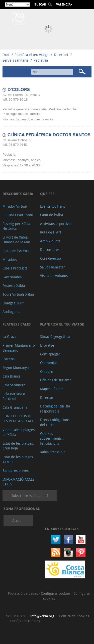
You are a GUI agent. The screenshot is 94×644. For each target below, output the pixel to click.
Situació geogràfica (55, 336)
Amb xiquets (50, 241)
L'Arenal (9, 359)
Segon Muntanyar (16, 368)
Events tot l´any (53, 206)
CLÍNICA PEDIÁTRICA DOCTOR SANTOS (49, 135)
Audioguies (11, 312)
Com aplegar (50, 354)
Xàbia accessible (53, 452)
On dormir (49, 371)
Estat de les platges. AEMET (18, 459)
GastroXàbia (12, 277)
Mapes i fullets (52, 389)
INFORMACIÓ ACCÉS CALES (18, 482)
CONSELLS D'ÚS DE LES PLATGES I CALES (19, 418)
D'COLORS (19, 90)
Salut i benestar (53, 267)
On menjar (49, 363)
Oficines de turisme (56, 380)
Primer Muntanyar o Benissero (19, 348)
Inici (6, 55)
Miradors (10, 260)
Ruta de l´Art (51, 232)
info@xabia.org (42, 616)
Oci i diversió (51, 258)
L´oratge (47, 345)
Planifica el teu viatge (32, 55)
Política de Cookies (74, 616)
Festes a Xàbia (14, 285)
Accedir (18, 520)
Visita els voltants (54, 276)
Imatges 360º (13, 303)
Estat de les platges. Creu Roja (18, 446)
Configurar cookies (56, 593)
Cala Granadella (15, 407)
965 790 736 (16, 616)
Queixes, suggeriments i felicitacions (52, 438)
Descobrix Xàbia (18, 194)
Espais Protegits (15, 268)
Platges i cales (17, 324)
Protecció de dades (23, 593)
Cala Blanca (11, 376)
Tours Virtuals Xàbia (18, 294)
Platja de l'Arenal (16, 251)
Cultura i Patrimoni (18, 215)
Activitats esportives (56, 224)
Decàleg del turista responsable (55, 409)
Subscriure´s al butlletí (30, 496)
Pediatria (41, 60)
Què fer (47, 194)
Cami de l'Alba (52, 215)
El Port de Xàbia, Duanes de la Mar (16, 240)
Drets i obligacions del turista (55, 422)
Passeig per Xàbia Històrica (16, 226)
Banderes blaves (16, 470)
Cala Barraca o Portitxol (14, 396)
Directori (62, 55)
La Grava (9, 336)
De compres (50, 249)
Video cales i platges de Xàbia (19, 432)
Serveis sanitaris (15, 60)
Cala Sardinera (14, 385)
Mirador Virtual (15, 206)
